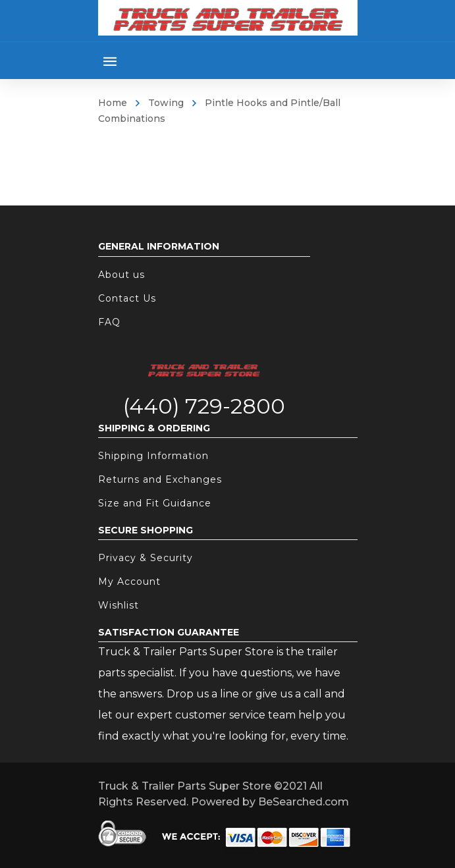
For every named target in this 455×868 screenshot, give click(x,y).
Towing (166, 103)
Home (113, 103)
